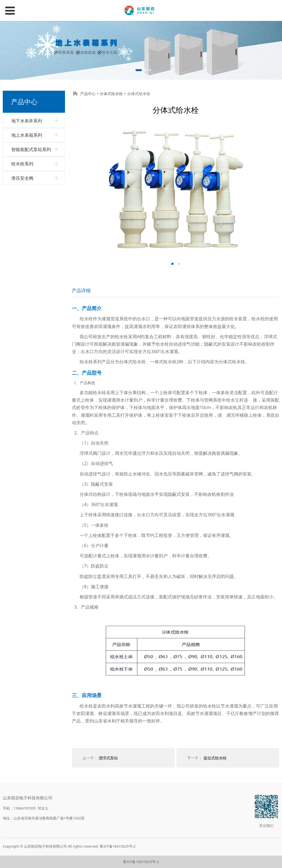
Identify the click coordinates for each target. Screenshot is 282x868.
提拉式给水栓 (215, 758)
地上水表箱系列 (27, 135)
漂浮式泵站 (108, 758)
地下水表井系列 (27, 121)
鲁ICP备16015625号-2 (118, 846)
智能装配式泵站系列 (31, 149)
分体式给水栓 (111, 94)
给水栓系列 (22, 164)
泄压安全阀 (22, 178)
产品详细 (81, 290)
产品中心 (88, 94)
